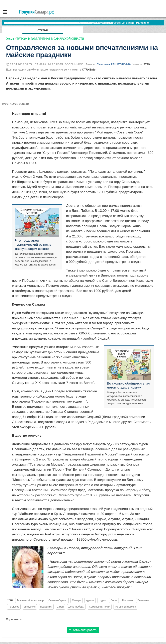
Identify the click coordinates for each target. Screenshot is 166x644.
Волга (114, 600)
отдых (102, 600)
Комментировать (83, 630)
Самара (76, 600)
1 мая (60, 607)
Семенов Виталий (100, 607)
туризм (90, 600)
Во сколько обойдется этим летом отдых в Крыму (129, 385)
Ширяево (127, 600)
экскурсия (30, 607)
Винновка (143, 600)
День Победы (76, 607)
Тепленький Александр (30, 600)
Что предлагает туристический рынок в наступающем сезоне (33, 245)
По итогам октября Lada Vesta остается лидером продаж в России (47, 23)
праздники (46, 607)
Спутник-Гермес (58, 600)
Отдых (10, 39)
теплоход (14, 607)
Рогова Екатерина (125, 607)
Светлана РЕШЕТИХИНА (114, 64)
